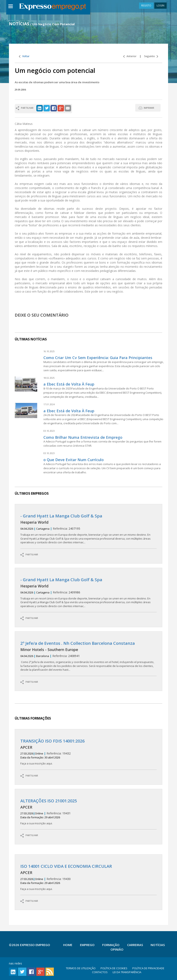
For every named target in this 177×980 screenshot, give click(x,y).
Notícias (158, 945)
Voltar (24, 56)
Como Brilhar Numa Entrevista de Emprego (83, 437)
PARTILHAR (29, 555)
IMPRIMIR (149, 108)
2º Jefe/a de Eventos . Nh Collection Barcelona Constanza (78, 643)
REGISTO (146, 5)
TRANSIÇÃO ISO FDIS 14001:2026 (52, 741)
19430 (89, 877)
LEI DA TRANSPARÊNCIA (127, 972)
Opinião (117, 949)
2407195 (89, 529)
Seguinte (151, 56)
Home (68, 945)
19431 (89, 812)
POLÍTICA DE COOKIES (114, 968)
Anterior (130, 56)
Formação (111, 945)
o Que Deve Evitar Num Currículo (74, 460)
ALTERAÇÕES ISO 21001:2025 (49, 801)
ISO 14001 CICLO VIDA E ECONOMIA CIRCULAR (66, 866)
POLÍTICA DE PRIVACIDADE (148, 968)
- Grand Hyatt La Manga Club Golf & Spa (61, 516)
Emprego (87, 945)
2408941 (89, 656)
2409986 (89, 593)
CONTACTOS (100, 972)
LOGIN (160, 5)
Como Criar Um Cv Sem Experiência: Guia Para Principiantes (98, 358)
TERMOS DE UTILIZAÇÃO (81, 968)
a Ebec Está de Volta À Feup (69, 384)
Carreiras (135, 945)
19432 (89, 752)
